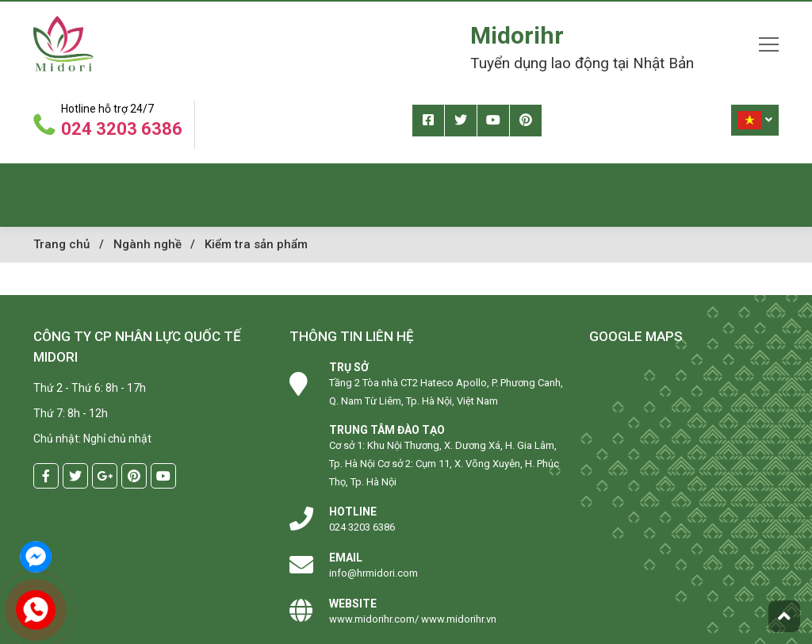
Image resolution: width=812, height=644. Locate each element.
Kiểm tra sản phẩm (256, 244)
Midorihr (517, 35)
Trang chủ (61, 244)
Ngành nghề (147, 244)
